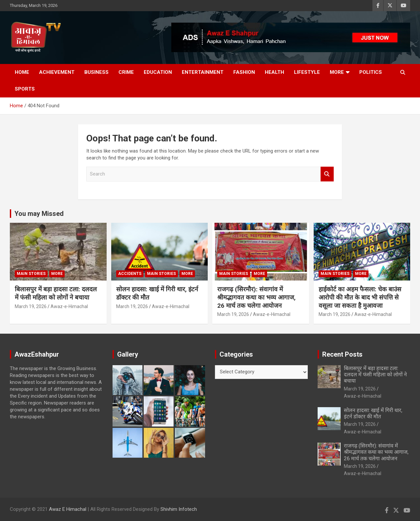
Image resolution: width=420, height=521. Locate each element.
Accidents (130, 274)
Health (274, 72)
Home (22, 72)
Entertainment (203, 72)
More (337, 72)
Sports (25, 89)
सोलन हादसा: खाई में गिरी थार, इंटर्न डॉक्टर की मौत (373, 413)
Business (96, 72)
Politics (371, 72)
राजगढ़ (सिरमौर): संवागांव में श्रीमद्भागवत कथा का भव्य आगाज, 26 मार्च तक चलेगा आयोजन (256, 297)
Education (158, 72)
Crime (126, 72)
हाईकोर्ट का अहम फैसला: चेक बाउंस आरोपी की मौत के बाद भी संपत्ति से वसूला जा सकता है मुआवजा (360, 297)
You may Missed (39, 214)
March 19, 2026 (31, 306)
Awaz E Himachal (68, 509)
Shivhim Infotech (179, 509)
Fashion (244, 72)
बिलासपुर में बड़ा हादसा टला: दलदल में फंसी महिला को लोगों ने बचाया (56, 293)
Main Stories (31, 274)
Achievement (57, 72)
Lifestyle (307, 72)
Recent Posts (342, 354)
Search (327, 174)
